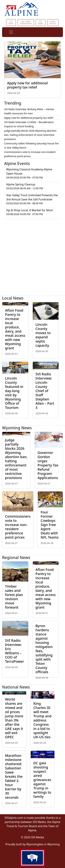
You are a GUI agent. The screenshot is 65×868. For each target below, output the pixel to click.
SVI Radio (41, 22)
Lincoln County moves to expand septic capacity (43, 335)
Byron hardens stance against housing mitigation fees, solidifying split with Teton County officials (44, 649)
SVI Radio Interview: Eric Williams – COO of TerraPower (14, 651)
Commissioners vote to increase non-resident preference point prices (18, 527)
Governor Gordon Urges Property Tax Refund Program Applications (48, 465)
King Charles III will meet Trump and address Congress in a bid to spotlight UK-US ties (42, 720)
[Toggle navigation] (11, 32)
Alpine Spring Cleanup (21, 184)
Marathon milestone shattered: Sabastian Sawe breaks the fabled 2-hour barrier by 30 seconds (14, 776)
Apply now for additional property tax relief (27, 85)
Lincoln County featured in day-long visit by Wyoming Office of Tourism (14, 393)
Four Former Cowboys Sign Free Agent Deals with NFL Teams (49, 525)
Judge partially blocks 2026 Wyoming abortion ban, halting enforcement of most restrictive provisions (30, 135)
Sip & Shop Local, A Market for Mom (30, 210)
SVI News (11, 22)
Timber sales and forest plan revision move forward (14, 597)
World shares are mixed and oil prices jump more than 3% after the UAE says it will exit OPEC (14, 718)
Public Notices (53, 22)
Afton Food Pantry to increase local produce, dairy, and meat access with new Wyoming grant (15, 329)
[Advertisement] (32, 259)
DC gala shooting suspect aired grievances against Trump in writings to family (42, 780)
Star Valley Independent (26, 22)
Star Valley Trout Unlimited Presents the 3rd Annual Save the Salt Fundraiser (32, 197)
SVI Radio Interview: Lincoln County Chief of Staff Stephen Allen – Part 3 (45, 391)
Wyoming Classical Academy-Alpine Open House (29, 171)
